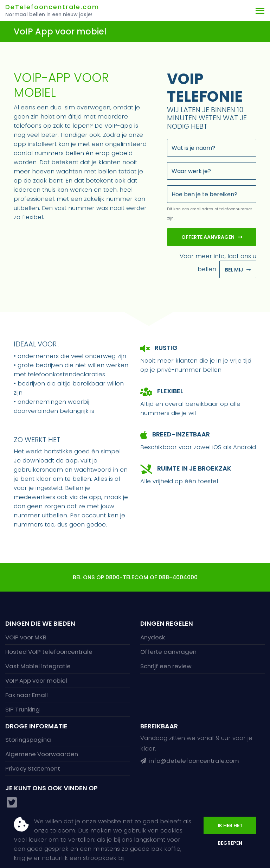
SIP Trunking (22, 709)
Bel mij (234, 270)
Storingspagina (28, 740)
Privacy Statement (33, 768)
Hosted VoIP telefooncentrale (49, 652)
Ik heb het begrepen (230, 828)
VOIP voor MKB (26, 637)
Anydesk (153, 637)
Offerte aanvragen (208, 237)
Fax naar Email (27, 695)
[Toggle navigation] (260, 11)
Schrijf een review (166, 666)
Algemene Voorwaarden (42, 754)
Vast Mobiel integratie (38, 666)
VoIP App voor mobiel (36, 681)
